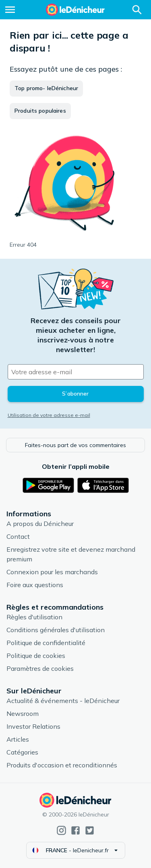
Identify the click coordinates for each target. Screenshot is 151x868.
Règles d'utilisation (34, 617)
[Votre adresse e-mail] (76, 372)
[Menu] (10, 10)
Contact (18, 536)
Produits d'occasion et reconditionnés (62, 765)
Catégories (22, 752)
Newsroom (23, 713)
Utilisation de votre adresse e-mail (49, 415)
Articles (18, 739)
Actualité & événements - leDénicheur (63, 701)
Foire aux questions (35, 585)
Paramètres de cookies (40, 668)
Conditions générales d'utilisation (56, 630)
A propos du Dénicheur (40, 524)
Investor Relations (33, 726)
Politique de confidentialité (46, 643)
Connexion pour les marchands (52, 572)
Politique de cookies (36, 656)
